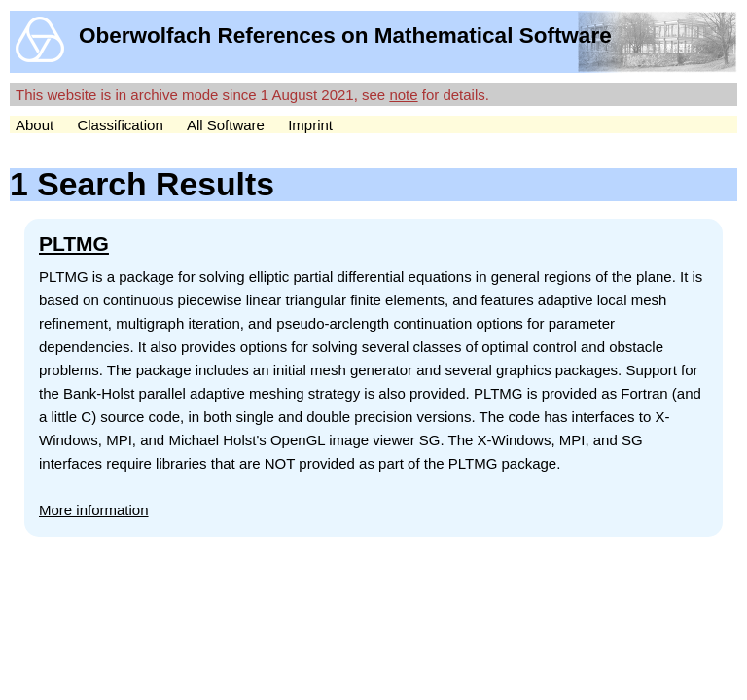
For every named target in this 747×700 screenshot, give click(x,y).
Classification (120, 125)
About (35, 125)
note (403, 95)
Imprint (310, 125)
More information (94, 510)
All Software (226, 125)
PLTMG (74, 244)
